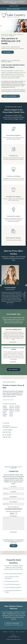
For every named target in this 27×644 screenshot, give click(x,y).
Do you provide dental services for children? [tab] (13, 591)
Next (26, 26)
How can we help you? (14, 507)
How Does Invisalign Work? (14, 329)
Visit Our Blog (13, 370)
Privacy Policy (13, 543)
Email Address (14, 497)
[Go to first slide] (26, 285)
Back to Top (22, 632)
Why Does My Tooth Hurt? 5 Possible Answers (13, 348)
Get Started (7, 52)
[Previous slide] (1, 285)
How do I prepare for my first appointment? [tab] (12, 577)
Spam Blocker (13, 532)
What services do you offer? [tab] (12, 581)
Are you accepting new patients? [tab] (13, 587)
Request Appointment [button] (14, 9)
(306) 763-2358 (14, 6)
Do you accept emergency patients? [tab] (14, 574)
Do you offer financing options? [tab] (13, 584)
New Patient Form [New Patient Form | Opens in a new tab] (8, 400)
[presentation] (11, 535)
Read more (21, 305)
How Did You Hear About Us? (13, 511)
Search (17, 632)
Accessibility (5, 632)
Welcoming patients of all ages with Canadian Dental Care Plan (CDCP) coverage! (14, 2)
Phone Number (13, 502)
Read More (13, 342)
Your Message (14, 516)
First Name (14, 487)
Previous (1, 26)
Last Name (13, 492)
